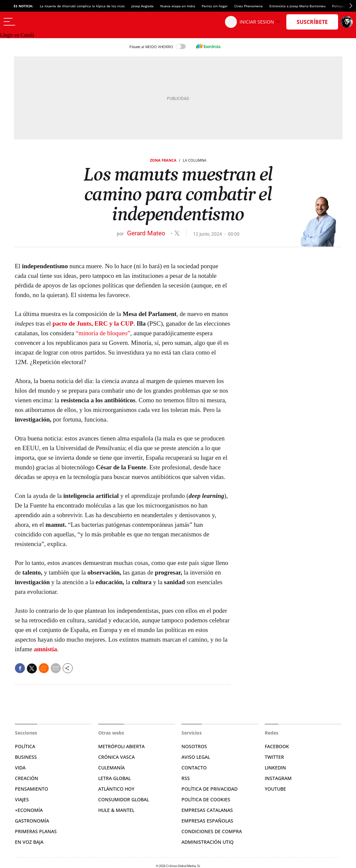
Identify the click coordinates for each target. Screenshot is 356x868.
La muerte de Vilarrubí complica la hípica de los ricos (82, 6)
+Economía (29, 810)
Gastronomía (32, 821)
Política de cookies (206, 799)
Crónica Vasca (116, 757)
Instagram (278, 778)
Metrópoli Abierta (121, 746)
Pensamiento (32, 789)
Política (25, 746)
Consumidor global (124, 799)
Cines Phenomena (249, 6)
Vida (20, 768)
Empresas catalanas (207, 810)
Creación (27, 778)
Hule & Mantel (116, 810)
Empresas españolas (207, 821)
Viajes (22, 799)
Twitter (274, 757)
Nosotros (194, 746)
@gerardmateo (177, 233)
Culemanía (111, 768)
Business (26, 757)
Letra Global (114, 778)
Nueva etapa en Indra (178, 6)
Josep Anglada (142, 6)
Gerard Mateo (147, 233)
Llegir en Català (17, 35)
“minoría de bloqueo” (103, 333)
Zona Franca (163, 160)
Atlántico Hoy (116, 789)
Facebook (277, 746)
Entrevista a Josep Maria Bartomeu (297, 6)
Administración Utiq (208, 842)
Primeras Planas (36, 831)
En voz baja (29, 842)
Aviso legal (196, 757)
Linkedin (275, 768)
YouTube (275, 789)
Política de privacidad (210, 789)
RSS (186, 778)
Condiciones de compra (212, 831)
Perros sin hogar (215, 6)
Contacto (194, 768)
